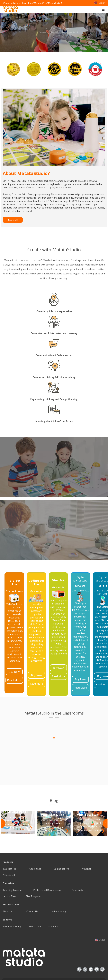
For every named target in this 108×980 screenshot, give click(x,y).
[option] (13, 69)
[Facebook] (79, 950)
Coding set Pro (62, 849)
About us (8, 892)
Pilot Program (33, 877)
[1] (54, 698)
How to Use (35, 907)
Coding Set (35, 849)
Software (53, 907)
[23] (14, 578)
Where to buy (59, 892)
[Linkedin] (91, 950)
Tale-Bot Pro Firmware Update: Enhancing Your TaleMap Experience (18, 792)
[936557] (24, 938)
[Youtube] (97, 950)
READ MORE (13, 220)
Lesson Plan (9, 877)
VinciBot (87, 849)
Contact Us (32, 892)
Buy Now (14, 652)
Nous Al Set (9, 855)
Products (8, 842)
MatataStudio (11, 885)
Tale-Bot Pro (10, 849)
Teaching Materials (13, 871)
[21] (80, 577)
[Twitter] (85, 950)
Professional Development (47, 871)
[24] (58, 574)
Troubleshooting (12, 907)
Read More (14, 660)
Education (8, 864)
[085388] (54, 127)
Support (7, 900)
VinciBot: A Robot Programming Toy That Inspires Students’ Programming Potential (54, 795)
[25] (36, 578)
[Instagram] (102, 950)
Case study (77, 871)
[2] (54, 785)
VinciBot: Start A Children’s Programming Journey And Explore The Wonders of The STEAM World (90, 795)
